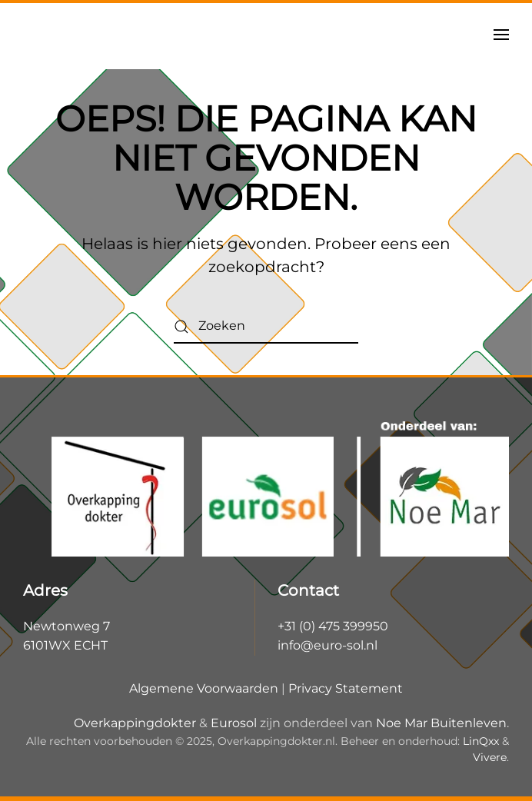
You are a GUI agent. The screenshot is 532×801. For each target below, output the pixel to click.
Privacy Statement (346, 688)
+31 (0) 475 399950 (333, 626)
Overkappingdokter (135, 723)
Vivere (490, 757)
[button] (501, 35)
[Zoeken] (266, 326)
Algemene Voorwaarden (204, 688)
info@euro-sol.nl (328, 645)
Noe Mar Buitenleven (441, 723)
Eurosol (234, 723)
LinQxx (481, 741)
